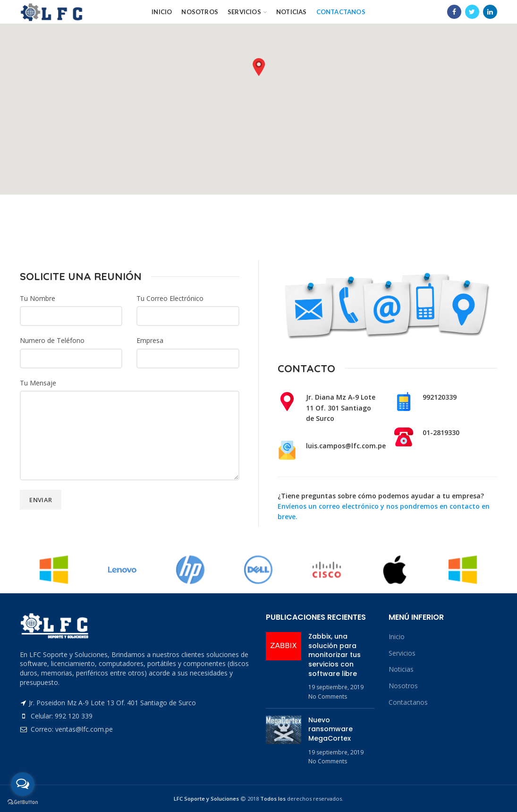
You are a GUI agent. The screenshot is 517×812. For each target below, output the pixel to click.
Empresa (150, 340)
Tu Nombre (38, 298)
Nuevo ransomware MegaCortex (331, 729)
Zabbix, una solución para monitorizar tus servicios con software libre (335, 655)
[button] (259, 67)
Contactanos (408, 702)
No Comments (328, 697)
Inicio (397, 637)
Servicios (402, 653)
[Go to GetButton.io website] (23, 802)
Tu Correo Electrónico (170, 298)
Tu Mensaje (38, 383)
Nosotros (403, 686)
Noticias (401, 669)
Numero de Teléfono (52, 340)
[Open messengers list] (23, 784)
